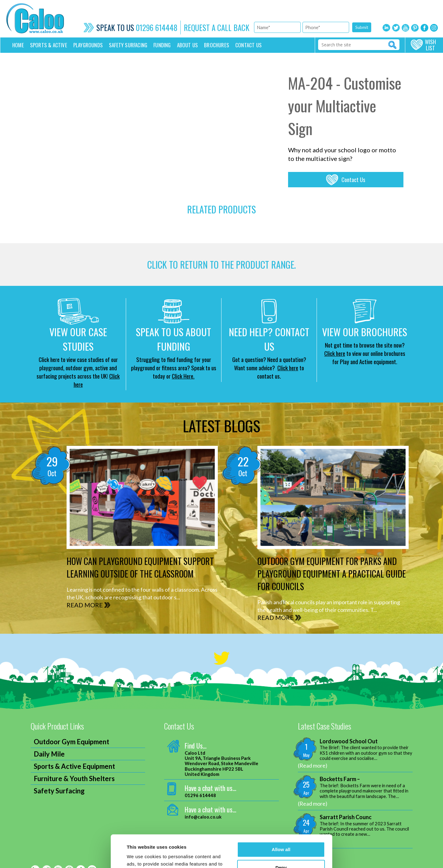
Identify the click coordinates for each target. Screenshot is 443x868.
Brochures (217, 45)
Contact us (248, 45)
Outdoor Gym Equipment (71, 742)
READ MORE (85, 605)
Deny (281, 835)
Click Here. (183, 376)
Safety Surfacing (128, 45)
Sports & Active (49, 45)
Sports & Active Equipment (74, 766)
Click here (288, 368)
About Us (188, 45)
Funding (162, 45)
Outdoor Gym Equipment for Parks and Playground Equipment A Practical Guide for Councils (332, 574)
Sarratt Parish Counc (346, 817)
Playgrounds (88, 45)
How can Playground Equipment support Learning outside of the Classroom (140, 567)
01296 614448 (157, 27)
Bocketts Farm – (340, 779)
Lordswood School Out (349, 741)
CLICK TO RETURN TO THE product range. (221, 265)
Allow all (281, 817)
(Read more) (313, 765)
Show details (141, 856)
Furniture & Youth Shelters (74, 778)
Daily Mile (49, 754)
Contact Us (353, 180)
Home (18, 45)
